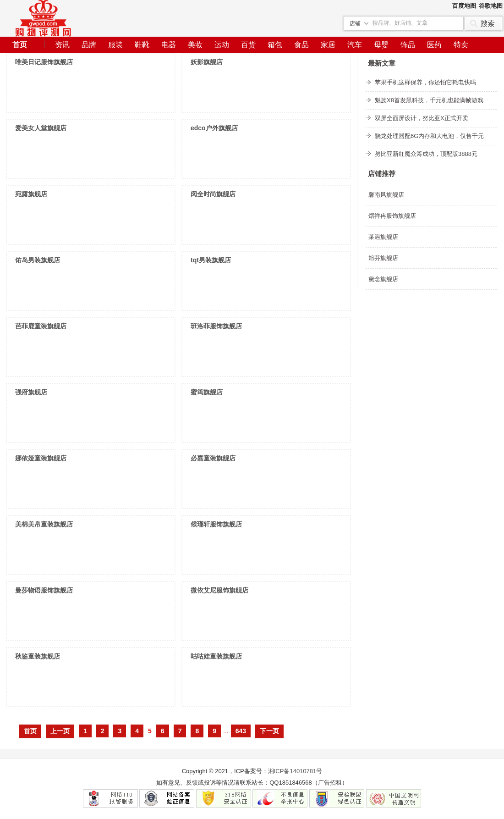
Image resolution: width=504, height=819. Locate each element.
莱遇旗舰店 (383, 237)
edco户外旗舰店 (214, 128)
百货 (248, 45)
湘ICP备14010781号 (295, 771)
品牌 (89, 45)
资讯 (62, 45)
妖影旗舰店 (207, 62)
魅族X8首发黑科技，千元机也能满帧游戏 (429, 100)
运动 (222, 45)
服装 (115, 45)
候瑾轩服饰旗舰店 (216, 524)
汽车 (355, 45)
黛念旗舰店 (383, 279)
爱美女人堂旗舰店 (41, 128)
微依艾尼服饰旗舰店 (219, 590)
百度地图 (464, 6)
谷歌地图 (491, 6)
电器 (169, 45)
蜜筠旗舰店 (207, 392)
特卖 (461, 45)
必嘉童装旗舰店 (213, 458)
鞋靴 (142, 45)
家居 (328, 45)
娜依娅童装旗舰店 (41, 458)
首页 (20, 45)
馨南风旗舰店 (386, 195)
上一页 (60, 731)
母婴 (381, 45)
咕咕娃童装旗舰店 (216, 656)
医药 (434, 45)
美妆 (195, 45)
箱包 (275, 45)
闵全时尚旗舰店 (213, 194)
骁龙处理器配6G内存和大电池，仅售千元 (429, 136)
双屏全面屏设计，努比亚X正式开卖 (422, 118)
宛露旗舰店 (31, 194)
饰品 (408, 45)
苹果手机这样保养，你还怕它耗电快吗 (425, 82)
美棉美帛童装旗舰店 (44, 524)
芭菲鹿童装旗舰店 (41, 326)
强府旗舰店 (31, 392)
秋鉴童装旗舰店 (38, 656)
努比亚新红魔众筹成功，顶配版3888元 (426, 154)
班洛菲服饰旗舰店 (216, 326)
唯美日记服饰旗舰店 (44, 62)
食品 (301, 45)
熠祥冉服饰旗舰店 (392, 216)
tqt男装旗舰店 (211, 260)
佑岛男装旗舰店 (38, 260)
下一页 (269, 731)
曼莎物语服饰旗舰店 (44, 590)
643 (241, 731)
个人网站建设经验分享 (43, 18)
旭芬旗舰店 (383, 258)
